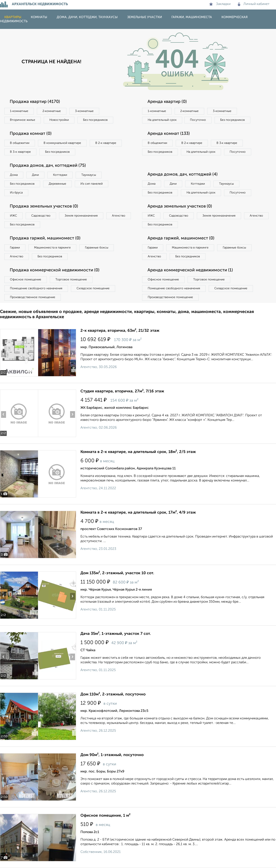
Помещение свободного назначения (36, 288)
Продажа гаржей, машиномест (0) (45, 238)
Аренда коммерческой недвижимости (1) (190, 270)
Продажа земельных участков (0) (44, 206)
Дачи (35, 175)
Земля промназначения (81, 216)
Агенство (119, 216)
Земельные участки (145, 17)
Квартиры (13, 17)
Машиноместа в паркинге (52, 248)
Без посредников (95, 120)
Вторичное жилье (23, 120)
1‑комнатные (19, 111)
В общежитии (20, 143)
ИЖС (13, 216)
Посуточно (198, 120)
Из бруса (16, 193)
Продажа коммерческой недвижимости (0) (55, 270)
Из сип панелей (92, 184)
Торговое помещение (71, 280)
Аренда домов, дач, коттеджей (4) (183, 175)
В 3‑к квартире (20, 152)
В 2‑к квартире (106, 143)
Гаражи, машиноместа (192, 17)
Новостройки (59, 120)
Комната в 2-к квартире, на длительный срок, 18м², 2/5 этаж (138, 452)
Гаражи (15, 248)
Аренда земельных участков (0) (180, 206)
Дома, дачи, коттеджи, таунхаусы (87, 17)
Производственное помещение (33, 297)
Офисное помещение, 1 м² (105, 816)
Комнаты (39, 17)
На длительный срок (162, 120)
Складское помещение (93, 288)
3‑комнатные (84, 111)
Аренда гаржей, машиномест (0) (181, 238)
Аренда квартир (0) (167, 102)
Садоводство (41, 216)
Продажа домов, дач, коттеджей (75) (48, 166)
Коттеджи (60, 175)
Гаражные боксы (97, 248)
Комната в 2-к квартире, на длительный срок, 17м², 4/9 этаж (138, 513)
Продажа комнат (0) (31, 134)
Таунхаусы (89, 175)
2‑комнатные (52, 111)
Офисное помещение (26, 280)
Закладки (220, 4)
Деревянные (57, 184)
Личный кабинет (254, 4)
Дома (14, 175)
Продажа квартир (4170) (35, 102)
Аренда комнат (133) (169, 134)
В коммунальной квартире (62, 143)
